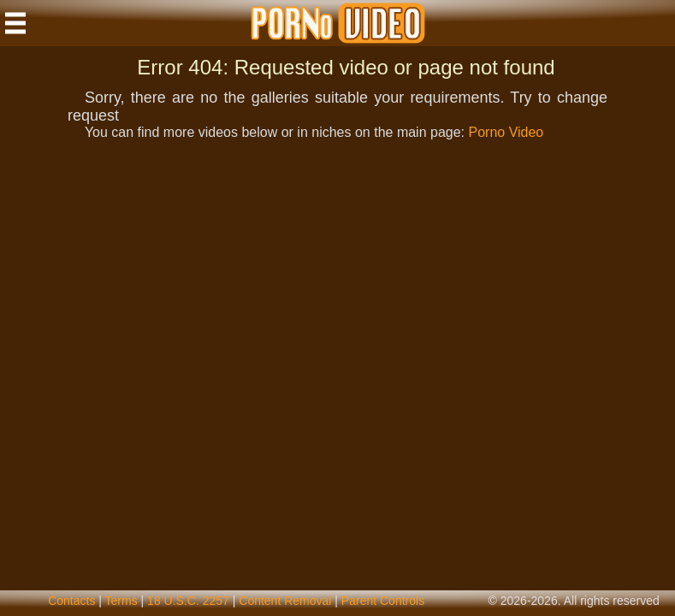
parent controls (383, 601)
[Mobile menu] (15, 23)
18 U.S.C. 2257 (188, 601)
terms (121, 601)
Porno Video (506, 132)
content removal (285, 601)
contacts (71, 601)
